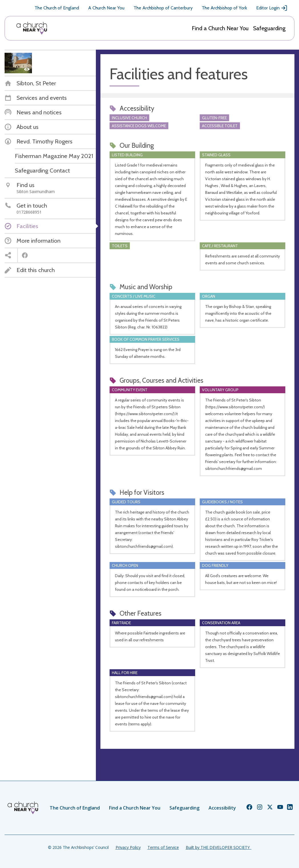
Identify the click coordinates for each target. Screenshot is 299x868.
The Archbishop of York (224, 8)
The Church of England (57, 8)
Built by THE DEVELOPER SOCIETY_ (219, 847)
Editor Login (272, 8)
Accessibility (222, 808)
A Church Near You (106, 8)
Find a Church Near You (220, 28)
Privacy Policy (128, 847)
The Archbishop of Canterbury (163, 8)
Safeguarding (269, 28)
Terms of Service (163, 847)
